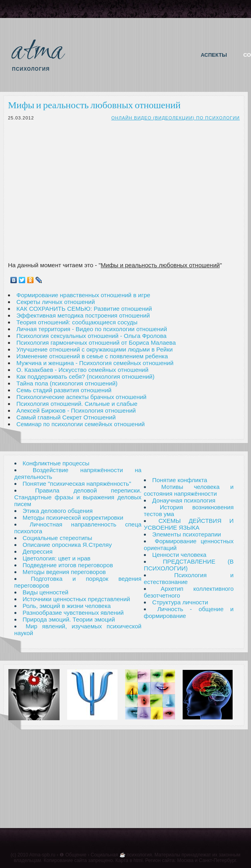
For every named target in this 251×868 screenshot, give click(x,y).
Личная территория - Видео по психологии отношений (92, 329)
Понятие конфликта (180, 480)
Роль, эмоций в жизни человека (67, 606)
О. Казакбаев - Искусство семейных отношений (82, 370)
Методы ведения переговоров (64, 572)
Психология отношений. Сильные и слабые (77, 404)
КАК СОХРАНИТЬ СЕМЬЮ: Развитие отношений (84, 309)
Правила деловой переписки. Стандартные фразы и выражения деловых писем (78, 497)
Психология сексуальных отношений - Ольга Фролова (92, 336)
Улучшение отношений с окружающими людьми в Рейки (95, 349)
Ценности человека (179, 555)
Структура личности (180, 602)
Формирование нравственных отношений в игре (83, 295)
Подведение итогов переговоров (68, 565)
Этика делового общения (58, 511)
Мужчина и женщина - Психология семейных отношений (95, 363)
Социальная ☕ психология (121, 855)
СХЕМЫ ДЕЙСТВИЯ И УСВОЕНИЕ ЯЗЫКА (189, 524)
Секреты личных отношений (56, 302)
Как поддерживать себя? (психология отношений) (85, 376)
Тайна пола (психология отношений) (67, 383)
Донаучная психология (184, 500)
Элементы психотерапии (187, 534)
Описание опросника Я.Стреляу (67, 545)
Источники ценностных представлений (77, 599)
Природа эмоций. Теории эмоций (69, 619)
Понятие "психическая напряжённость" (77, 484)
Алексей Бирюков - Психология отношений (76, 410)
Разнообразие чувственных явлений (73, 613)
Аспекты (214, 55)
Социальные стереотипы (58, 538)
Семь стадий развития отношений (64, 390)
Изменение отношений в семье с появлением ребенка (92, 356)
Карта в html (129, 860)
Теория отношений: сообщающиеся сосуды (77, 322)
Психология (31, 69)
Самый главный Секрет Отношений (66, 417)
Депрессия (38, 551)
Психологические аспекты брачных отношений (82, 397)
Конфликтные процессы (56, 463)
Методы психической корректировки (73, 517)
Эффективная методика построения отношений (83, 315)
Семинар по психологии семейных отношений (81, 424)
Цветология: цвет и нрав (57, 558)
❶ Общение (73, 855)
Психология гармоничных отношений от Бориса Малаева (96, 343)
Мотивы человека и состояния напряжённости (189, 490)
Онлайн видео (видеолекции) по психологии (175, 118)
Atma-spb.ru (42, 855)
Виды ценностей (46, 592)
